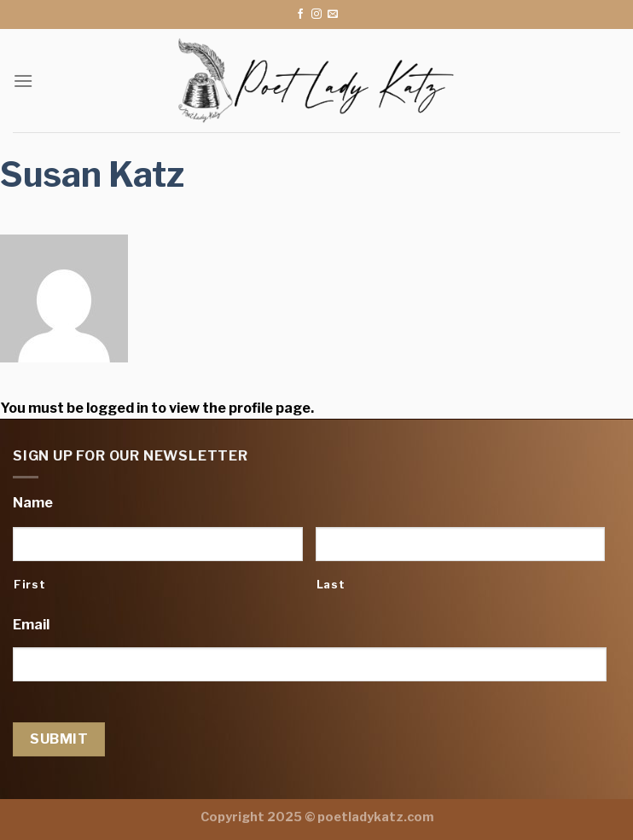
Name (33, 503)
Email (31, 625)
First (29, 584)
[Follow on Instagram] (316, 14)
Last (331, 584)
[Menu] (23, 81)
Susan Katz (92, 174)
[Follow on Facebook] (300, 14)
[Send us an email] (333, 14)
